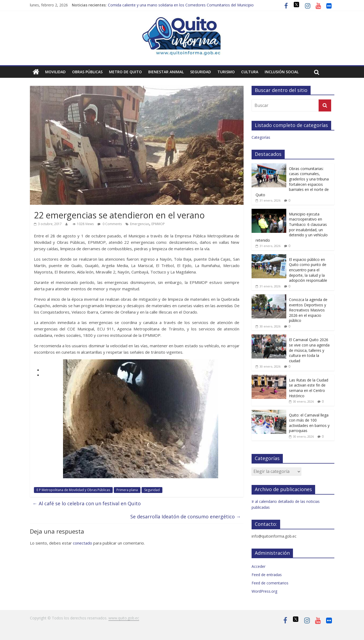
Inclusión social (282, 72)
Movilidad (55, 72)
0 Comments (110, 224)
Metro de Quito (125, 72)
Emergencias (140, 224)
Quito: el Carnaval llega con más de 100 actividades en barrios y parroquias (309, 423)
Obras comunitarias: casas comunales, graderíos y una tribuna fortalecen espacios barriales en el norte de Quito (292, 182)
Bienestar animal (166, 72)
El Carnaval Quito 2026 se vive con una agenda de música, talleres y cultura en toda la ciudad (309, 350)
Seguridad (201, 72)
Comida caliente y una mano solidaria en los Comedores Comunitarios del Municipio (181, 5)
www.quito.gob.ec (124, 618)
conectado (83, 543)
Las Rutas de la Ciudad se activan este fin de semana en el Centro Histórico (309, 388)
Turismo (226, 72)
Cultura (250, 72)
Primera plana (127, 490)
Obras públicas (87, 72)
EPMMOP (158, 224)
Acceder (259, 566)
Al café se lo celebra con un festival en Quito (87, 503)
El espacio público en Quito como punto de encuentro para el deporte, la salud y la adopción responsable (308, 270)
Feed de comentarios (270, 583)
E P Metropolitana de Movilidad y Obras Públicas (73, 490)
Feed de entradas (267, 575)
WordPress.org (264, 591)
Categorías (261, 137)
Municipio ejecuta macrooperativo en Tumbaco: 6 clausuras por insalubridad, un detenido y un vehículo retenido (292, 227)
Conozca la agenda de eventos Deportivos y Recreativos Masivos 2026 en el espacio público (308, 310)
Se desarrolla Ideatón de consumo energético (186, 516)
